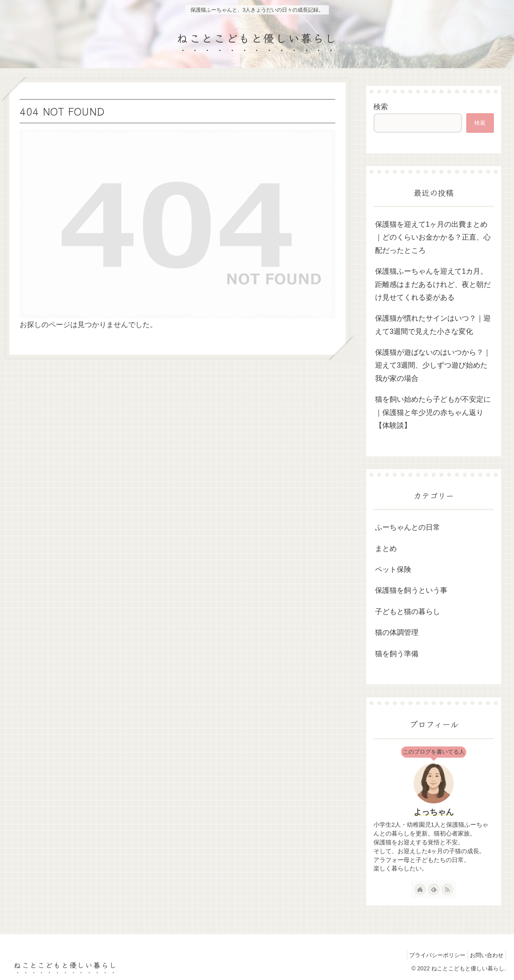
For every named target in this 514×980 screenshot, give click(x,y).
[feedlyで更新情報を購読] (434, 889)
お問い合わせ (485, 955)
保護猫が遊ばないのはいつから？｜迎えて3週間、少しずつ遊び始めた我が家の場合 (433, 365)
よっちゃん (434, 812)
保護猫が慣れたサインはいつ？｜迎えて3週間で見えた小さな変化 (433, 325)
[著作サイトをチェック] (420, 889)
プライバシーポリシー (431, 955)
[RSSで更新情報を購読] (447, 889)
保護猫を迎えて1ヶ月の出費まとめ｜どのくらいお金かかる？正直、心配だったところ (433, 237)
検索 (381, 107)
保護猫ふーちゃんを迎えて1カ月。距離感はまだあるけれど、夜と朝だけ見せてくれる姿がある (433, 284)
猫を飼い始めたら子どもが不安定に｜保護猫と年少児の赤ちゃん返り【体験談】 (433, 412)
